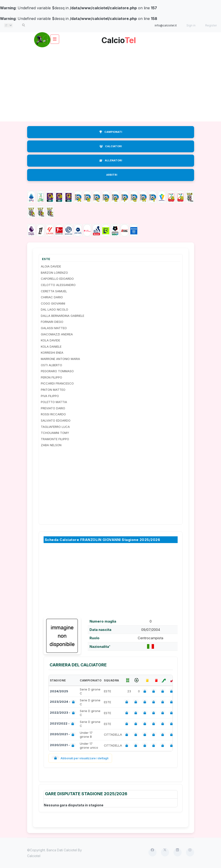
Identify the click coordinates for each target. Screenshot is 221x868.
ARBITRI (112, 175)
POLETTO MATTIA (54, 402)
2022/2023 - (63, 713)
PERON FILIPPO (51, 377)
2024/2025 (59, 691)
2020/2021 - (63, 735)
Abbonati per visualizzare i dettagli (80, 758)
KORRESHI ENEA (52, 353)
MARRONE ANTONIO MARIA (60, 359)
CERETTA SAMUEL (54, 291)
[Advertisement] (111, 84)
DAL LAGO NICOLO (54, 309)
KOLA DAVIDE (50, 340)
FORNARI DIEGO (52, 322)
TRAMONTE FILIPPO (55, 439)
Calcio (119, 39)
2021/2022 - (63, 724)
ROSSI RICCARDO (53, 414)
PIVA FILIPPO (50, 396)
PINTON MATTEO (53, 390)
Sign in (191, 25)
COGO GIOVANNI (53, 303)
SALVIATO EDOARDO (56, 420)
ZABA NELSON (51, 445)
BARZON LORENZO (54, 273)
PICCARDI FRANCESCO (57, 383)
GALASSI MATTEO (54, 328)
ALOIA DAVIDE (51, 266)
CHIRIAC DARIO (52, 297)
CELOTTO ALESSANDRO (58, 285)
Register (211, 25)
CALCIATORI (111, 146)
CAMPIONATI (111, 132)
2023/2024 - (63, 702)
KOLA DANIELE (51, 347)
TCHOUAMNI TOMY (55, 433)
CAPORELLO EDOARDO (57, 279)
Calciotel (34, 856)
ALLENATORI (111, 160)
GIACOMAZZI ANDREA (57, 334)
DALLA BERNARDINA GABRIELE (62, 316)
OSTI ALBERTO (51, 365)
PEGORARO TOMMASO (57, 371)
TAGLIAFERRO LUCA (55, 427)
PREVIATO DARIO (53, 408)
